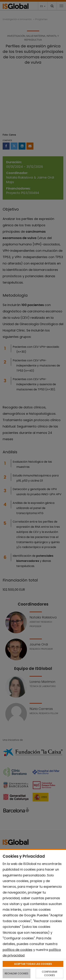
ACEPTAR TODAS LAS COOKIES (33, 964)
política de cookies (18, 950)
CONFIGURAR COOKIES (50, 973)
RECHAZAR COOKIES (17, 973)
